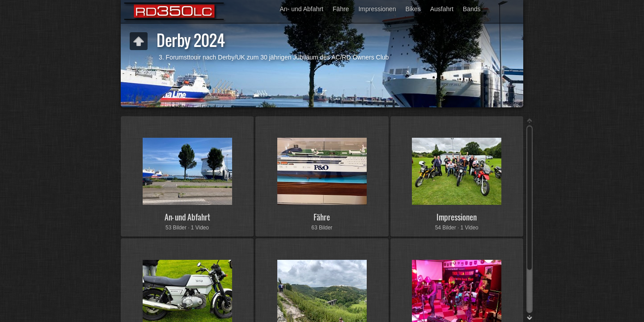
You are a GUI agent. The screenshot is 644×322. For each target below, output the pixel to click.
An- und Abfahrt (302, 9)
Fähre (341, 9)
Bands (472, 9)
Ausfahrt (442, 9)
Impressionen (377, 9)
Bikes (413, 9)
